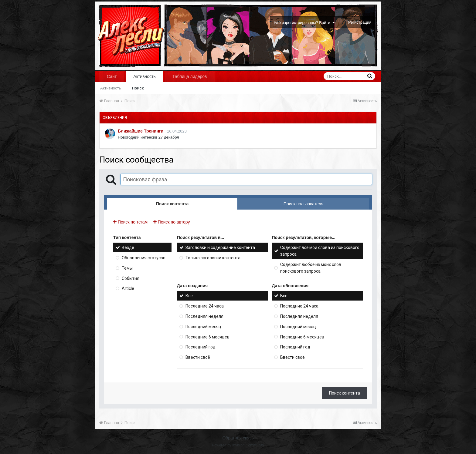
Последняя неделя (204, 316)
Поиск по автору (172, 222)
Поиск (138, 88)
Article (128, 288)
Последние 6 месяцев (207, 337)
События (131, 278)
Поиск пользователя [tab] (303, 204)
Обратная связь (238, 438)
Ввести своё (198, 357)
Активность (144, 76)
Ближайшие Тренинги (141, 131)
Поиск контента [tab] (172, 204)
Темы (127, 268)
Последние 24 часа (205, 306)
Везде (128, 247)
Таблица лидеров (190, 76)
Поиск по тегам (130, 222)
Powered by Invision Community (238, 445)
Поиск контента (345, 393)
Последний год (201, 347)
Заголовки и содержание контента (220, 247)
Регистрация (360, 22)
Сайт (112, 76)
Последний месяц (203, 327)
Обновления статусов (144, 258)
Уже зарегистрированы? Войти (304, 23)
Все (189, 296)
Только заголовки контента (213, 258)
